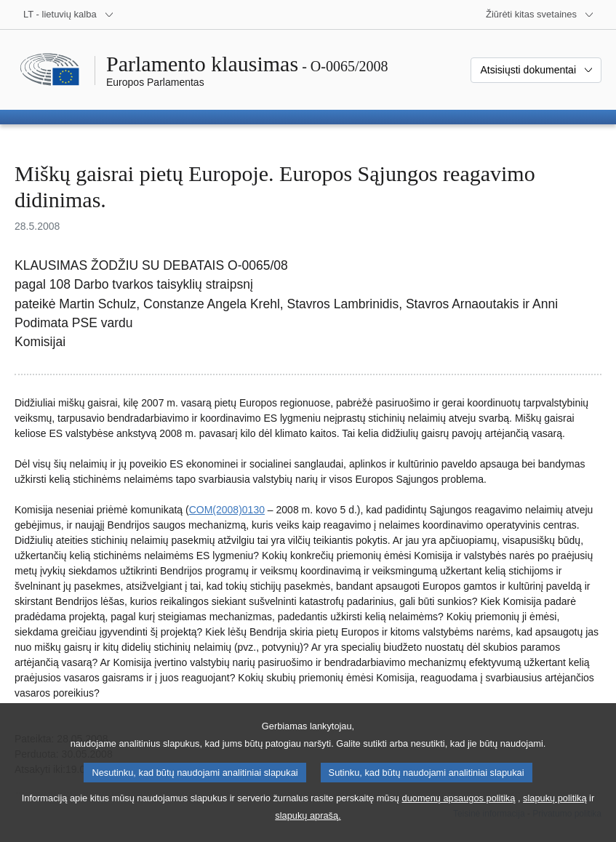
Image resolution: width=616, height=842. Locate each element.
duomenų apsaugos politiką (459, 814)
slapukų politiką (555, 814)
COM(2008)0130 (227, 510)
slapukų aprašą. (308, 831)
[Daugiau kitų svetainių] (540, 15)
